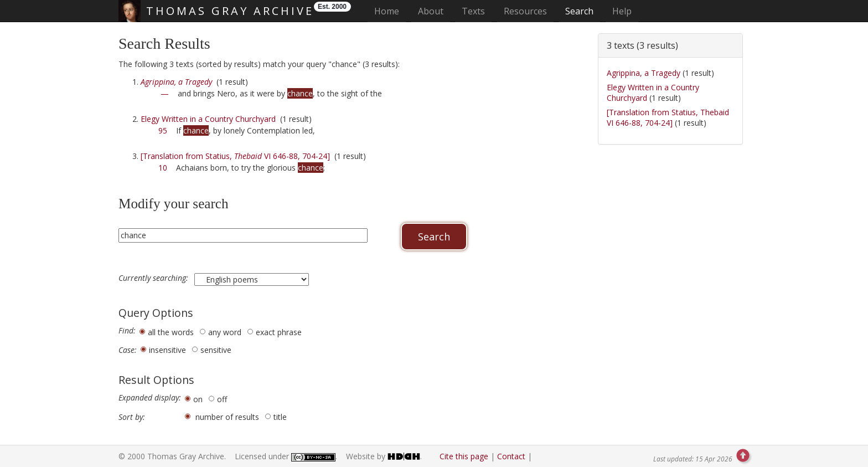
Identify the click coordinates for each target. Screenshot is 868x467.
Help (622, 11)
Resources (525, 11)
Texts (473, 11)
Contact (511, 456)
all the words (171, 332)
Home (390, 11)
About (431, 11)
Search (579, 11)
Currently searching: (154, 278)
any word (225, 332)
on (198, 399)
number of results (227, 417)
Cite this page (464, 456)
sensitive (216, 350)
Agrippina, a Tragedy (644, 73)
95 (163, 130)
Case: (128, 350)
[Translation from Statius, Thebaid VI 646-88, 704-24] (668, 118)
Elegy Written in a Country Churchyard (208, 119)
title (280, 417)
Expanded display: (150, 398)
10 (163, 168)
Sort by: (132, 417)
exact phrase (279, 332)
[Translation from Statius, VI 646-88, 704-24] (235, 156)
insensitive (167, 350)
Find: (127, 331)
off (222, 399)
